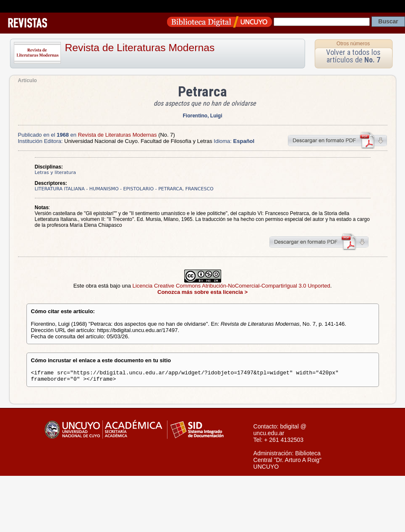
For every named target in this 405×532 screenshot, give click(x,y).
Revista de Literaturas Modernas (140, 48)
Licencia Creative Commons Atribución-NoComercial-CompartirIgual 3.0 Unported (231, 286)
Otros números (353, 44)
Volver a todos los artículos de (353, 56)
